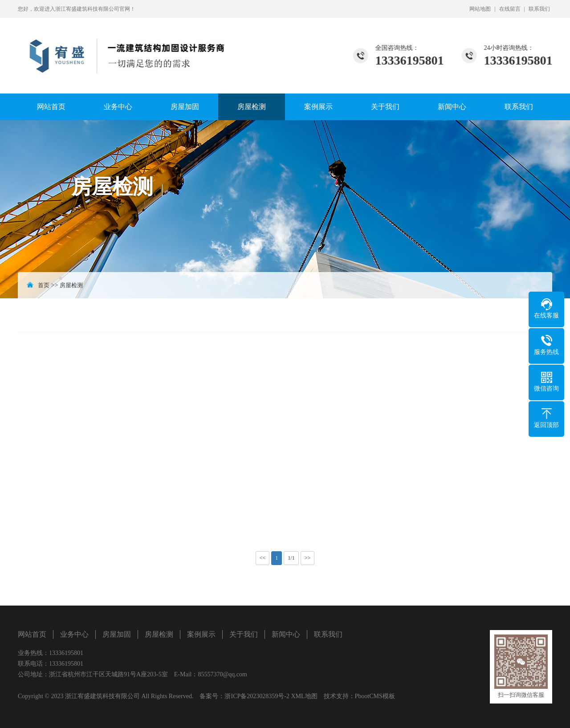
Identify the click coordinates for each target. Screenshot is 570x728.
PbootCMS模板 (375, 696)
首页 (44, 285)
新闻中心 (452, 107)
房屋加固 (185, 107)
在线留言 (510, 9)
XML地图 (304, 696)
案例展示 (318, 107)
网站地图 (480, 9)
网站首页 (51, 107)
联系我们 (539, 9)
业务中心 (118, 107)
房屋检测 (252, 107)
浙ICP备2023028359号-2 (257, 696)
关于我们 (385, 107)
